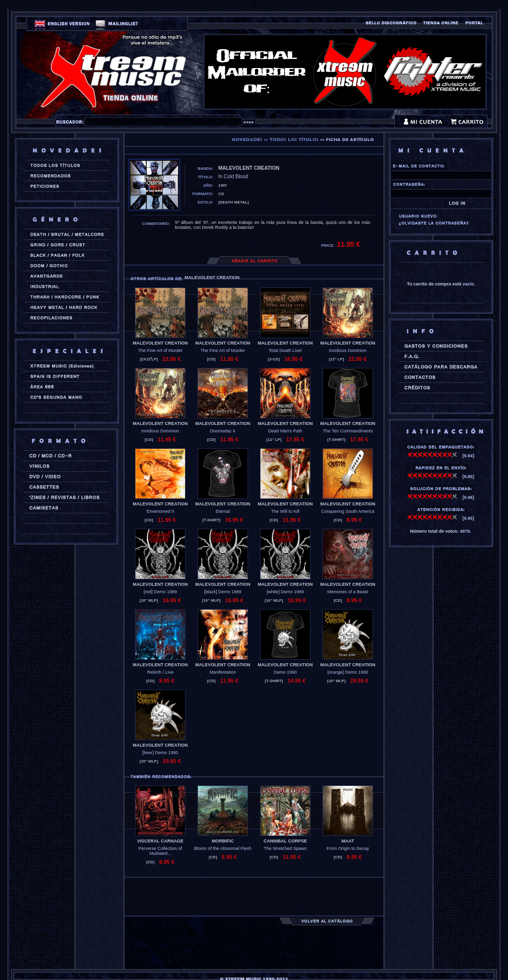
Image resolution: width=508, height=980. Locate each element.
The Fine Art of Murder (160, 350)
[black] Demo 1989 (222, 592)
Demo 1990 (286, 672)
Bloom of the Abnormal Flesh (223, 848)
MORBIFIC (223, 841)
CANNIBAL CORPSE (285, 841)
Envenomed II (160, 511)
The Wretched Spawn (285, 848)
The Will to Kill (285, 511)
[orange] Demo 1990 (348, 672)
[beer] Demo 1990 (160, 753)
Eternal (223, 511)
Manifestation (223, 672)
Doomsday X (223, 431)
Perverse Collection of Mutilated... (160, 851)
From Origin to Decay (348, 848)
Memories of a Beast (348, 592)
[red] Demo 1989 (160, 592)
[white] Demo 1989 (285, 592)
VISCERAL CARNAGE (160, 841)
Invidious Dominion (348, 350)
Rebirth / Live (160, 672)
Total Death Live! (285, 350)
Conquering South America (348, 511)
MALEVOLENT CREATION (160, 343)
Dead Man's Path (286, 431)
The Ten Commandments (348, 431)
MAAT (348, 841)
